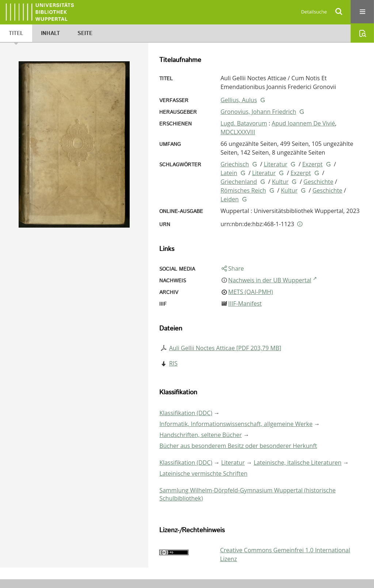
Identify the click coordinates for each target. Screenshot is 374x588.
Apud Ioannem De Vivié (304, 123)
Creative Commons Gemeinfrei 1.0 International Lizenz (285, 554)
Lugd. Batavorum (244, 123)
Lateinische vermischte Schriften (203, 473)
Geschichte (318, 182)
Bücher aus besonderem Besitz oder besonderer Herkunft (238, 446)
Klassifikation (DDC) (186, 413)
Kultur (280, 182)
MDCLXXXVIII (238, 132)
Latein (229, 173)
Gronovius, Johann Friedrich (258, 112)
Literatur (276, 164)
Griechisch (235, 164)
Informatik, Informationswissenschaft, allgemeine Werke (236, 424)
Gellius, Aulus (239, 100)
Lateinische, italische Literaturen (297, 463)
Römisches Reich (243, 190)
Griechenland (239, 182)
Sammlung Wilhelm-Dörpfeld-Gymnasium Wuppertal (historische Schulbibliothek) (247, 494)
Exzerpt (312, 164)
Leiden (230, 199)
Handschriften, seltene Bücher (201, 435)
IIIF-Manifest (245, 303)
